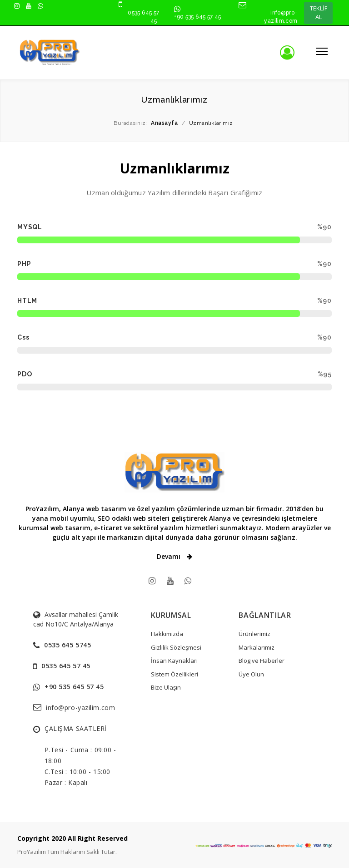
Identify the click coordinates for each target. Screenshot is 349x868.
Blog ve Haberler (262, 661)
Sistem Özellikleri (174, 674)
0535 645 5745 (67, 645)
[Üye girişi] (294, 53)
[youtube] (170, 581)
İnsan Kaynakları (174, 661)
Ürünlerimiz (254, 634)
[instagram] (152, 581)
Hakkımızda (167, 634)
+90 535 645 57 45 (197, 17)
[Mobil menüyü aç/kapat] (320, 51)
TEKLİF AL (319, 13)
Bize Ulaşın (166, 687)
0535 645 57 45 (66, 666)
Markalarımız (257, 647)
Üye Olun (251, 674)
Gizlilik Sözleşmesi (176, 647)
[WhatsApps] (188, 581)
